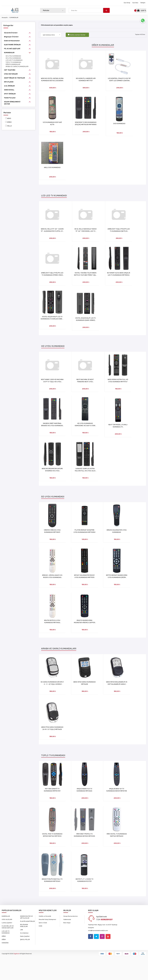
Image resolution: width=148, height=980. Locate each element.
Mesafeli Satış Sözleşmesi (47, 919)
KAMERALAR (6, 916)
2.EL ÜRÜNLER (9, 86)
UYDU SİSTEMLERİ (11, 74)
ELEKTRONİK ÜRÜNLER (12, 45)
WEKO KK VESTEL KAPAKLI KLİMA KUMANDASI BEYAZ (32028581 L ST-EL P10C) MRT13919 (52, 81)
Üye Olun (135, 3)
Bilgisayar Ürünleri (11, 37)
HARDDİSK (5, 943)
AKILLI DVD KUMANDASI (52, 170)
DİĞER (9, 122)
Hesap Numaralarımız (71, 916)
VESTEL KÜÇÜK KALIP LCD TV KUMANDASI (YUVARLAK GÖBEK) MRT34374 (52, 323)
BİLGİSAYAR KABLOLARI (24, 926)
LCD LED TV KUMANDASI (14, 60)
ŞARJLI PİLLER (25, 940)
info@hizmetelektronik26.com (98, 931)
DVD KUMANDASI (124, 124)
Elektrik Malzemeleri (12, 41)
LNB (22, 930)
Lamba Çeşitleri (7, 923)
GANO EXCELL (9, 90)
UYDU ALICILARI (7, 919)
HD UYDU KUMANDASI (13, 58)
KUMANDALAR (14, 18)
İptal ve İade (43, 923)
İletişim (143, 3)
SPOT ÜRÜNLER (10, 94)
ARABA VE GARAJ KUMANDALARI (17, 66)
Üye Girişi (127, 3)
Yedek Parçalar (10, 98)
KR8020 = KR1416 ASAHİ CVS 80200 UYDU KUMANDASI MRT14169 (52, 578)
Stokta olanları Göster (78, 35)
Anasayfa (5, 18)
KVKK (40, 926)
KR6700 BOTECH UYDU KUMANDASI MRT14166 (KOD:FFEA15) (52, 624)
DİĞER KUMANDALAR (13, 64)
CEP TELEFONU (10, 70)
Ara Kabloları (24, 933)
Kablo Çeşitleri (25, 936)
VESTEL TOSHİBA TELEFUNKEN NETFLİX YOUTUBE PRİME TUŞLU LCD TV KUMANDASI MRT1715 (88, 277)
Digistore (16, 954)
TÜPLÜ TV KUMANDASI (13, 62)
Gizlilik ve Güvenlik (45, 916)
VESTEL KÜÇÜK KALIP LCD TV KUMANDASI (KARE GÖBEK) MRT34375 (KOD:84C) (88, 323)
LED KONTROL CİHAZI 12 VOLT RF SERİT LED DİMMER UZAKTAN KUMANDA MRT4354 (124, 81)
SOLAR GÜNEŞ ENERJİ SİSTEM (12, 103)
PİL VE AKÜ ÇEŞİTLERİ (12, 49)
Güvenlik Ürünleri (11, 33)
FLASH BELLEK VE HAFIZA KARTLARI (8, 927)
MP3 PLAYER (9, 82)
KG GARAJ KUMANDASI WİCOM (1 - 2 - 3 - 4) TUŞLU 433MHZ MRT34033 (52, 684)
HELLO (9, 126)
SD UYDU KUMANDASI (13, 56)
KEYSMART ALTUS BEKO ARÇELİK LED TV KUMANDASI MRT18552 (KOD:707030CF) (124, 277)
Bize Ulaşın (67, 923)
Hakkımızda (67, 919)
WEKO (9, 118)
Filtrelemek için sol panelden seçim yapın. (57, 25)
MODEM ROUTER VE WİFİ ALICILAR (26, 917)
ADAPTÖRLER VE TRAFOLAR (15, 78)
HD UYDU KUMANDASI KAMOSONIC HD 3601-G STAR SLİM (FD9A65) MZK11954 (88, 428)
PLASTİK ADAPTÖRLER (28, 921)
